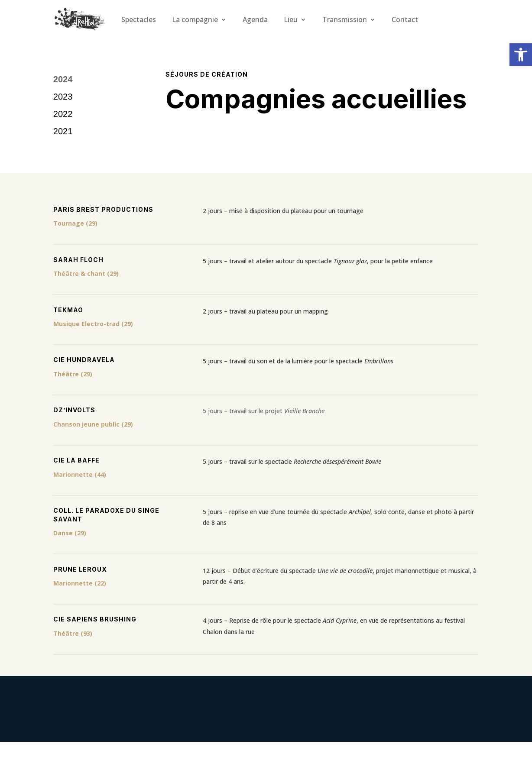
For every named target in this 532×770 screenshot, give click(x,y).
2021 (63, 131)
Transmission (345, 19)
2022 (63, 114)
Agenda (255, 19)
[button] (521, 55)
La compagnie (195, 19)
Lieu (291, 19)
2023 (63, 97)
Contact (405, 19)
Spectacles (139, 19)
